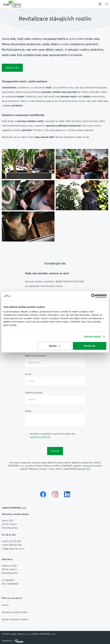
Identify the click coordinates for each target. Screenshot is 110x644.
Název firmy (31, 356)
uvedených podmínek (40, 437)
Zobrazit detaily (92, 336)
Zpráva (28, 411)
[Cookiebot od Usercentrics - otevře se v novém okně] (93, 296)
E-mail (28, 374)
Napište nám (12, 68)
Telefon (29, 393)
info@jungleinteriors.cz (13, 549)
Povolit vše (90, 346)
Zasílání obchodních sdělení (15, 619)
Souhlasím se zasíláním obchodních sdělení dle (53, 435)
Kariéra (5, 605)
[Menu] (100, 4)
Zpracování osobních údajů (15, 612)
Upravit (54, 346)
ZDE (88, 469)
